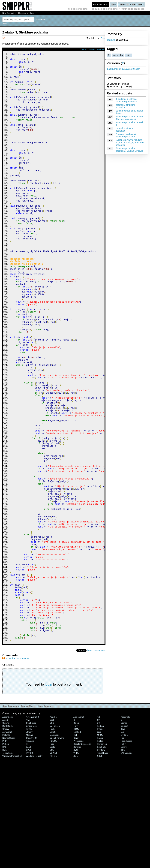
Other (76, 848)
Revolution (102, 854)
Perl (123, 848)
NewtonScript (8, 848)
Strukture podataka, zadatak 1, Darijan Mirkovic (129, 150)
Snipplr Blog (27, 816)
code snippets (100, 5)
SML (4, 860)
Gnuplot (124, 836)
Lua (123, 842)
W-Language (127, 863)
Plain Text (101, 49)
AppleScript (79, 827)
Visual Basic (103, 863)
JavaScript (7, 842)
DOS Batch (7, 836)
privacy (123, 5)
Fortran (100, 836)
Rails (52, 854)
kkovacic (111, 40)
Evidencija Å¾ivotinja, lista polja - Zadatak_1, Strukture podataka (130, 142)
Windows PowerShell (12, 866)
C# (98, 830)
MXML (100, 845)
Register (22, 13)
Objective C (31, 848)
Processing (78, 851)
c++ (129, 55)
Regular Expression (82, 854)
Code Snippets (10, 816)
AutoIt (5, 830)
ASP (99, 827)
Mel (75, 845)
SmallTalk (101, 857)
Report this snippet (96, 760)
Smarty (124, 857)
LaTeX (53, 842)
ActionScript (8, 827)
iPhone (100, 839)
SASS (29, 857)
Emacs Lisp (31, 836)
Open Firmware (57, 848)
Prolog (100, 851)
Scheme (77, 857)
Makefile (6, 845)
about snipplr (137, 5)
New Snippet (8, 13)
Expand (85, 49)
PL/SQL (53, 851)
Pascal (100, 848)
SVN (76, 860)
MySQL (124, 845)
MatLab (29, 845)
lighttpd (77, 842)
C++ (103, 38)
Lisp (99, 842)
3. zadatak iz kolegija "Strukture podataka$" (127, 100)
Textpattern (7, 863)
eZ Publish (55, 836)
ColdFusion (31, 833)
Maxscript (54, 845)
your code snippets (133, 9)
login (48, 795)
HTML (76, 839)
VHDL (76, 863)
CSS (52, 833)
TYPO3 (29, 863)
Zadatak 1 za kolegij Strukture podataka (126, 135)
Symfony (101, 860)
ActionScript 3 (32, 827)
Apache (53, 827)
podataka (118, 55)
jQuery (29, 842)
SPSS (29, 860)
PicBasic (30, 851)
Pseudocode (126, 851)
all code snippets (78, 9)
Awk (28, 830)
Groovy (6, 839)
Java (123, 839)
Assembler (126, 827)
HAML (29, 839)
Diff (99, 833)
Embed (92, 49)
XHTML (53, 866)
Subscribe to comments (16, 769)
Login (33, 13)
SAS (4, 857)
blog (113, 5)
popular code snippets (105, 9)
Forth (76, 836)
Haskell (53, 839)
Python (6, 854)
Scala (52, 857)
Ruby (123, 854)
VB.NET (53, 863)
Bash (52, 830)
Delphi (76, 833)
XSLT (100, 866)
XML (76, 866)
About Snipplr (44, 816)
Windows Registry (34, 866)
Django (124, 833)
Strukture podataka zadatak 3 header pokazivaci (129, 118)
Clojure (6, 833)
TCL (123, 860)
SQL (52, 860)
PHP (4, 851)
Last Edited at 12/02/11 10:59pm (124, 69)
